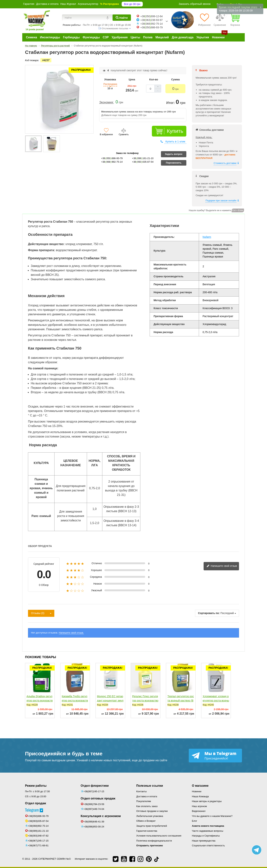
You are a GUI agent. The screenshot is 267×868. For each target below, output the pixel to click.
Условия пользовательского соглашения (159, 836)
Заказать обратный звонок (195, 4)
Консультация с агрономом (101, 816)
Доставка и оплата (47, 4)
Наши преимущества (204, 841)
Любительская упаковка (150, 816)
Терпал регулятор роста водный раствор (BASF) (181, 701)
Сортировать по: (209, 613)
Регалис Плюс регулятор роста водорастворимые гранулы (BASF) (145, 703)
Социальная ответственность (208, 845)
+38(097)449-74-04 (94, 809)
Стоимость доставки (225, 163)
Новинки (197, 791)
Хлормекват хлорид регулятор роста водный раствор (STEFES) (216, 701)
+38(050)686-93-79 (38, 816)
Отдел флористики (95, 786)
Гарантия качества (147, 831)
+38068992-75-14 (151, 24)
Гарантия (29, 4)
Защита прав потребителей (152, 826)
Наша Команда (200, 796)
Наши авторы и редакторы (207, 801)
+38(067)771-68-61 (38, 845)
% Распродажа (109, 4)
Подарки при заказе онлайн (221, 201)
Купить (175, 131)
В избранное (106, 134)
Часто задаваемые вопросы (208, 831)
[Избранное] (204, 20)
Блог (195, 821)
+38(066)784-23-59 (94, 804)
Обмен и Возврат (146, 821)
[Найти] (122, 18)
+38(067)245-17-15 (38, 841)
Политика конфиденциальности (154, 841)
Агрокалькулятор (88, 4)
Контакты (141, 791)
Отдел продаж (36, 803)
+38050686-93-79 (151, 27)
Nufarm (207, 237)
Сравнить (124, 134)
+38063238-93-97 (151, 20)
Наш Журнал (68, 4)
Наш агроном (199, 806)
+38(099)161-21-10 (38, 831)
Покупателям (144, 801)
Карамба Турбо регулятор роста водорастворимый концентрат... (75, 701)
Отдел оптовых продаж (98, 798)
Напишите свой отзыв (222, 566)
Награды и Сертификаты (206, 836)
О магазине (200, 786)
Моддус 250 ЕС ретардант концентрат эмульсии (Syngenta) (110, 701)
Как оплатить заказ (147, 806)
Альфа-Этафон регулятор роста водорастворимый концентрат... (40, 701)
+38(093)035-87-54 (38, 821)
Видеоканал (199, 811)
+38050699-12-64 (151, 16)
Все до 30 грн (132, 4)
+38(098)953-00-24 (94, 827)
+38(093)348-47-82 (38, 836)
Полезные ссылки (150, 786)
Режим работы (36, 786)
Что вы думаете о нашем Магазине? (212, 816)
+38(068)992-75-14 (38, 826)
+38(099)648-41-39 (94, 822)
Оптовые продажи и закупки (152, 811)
